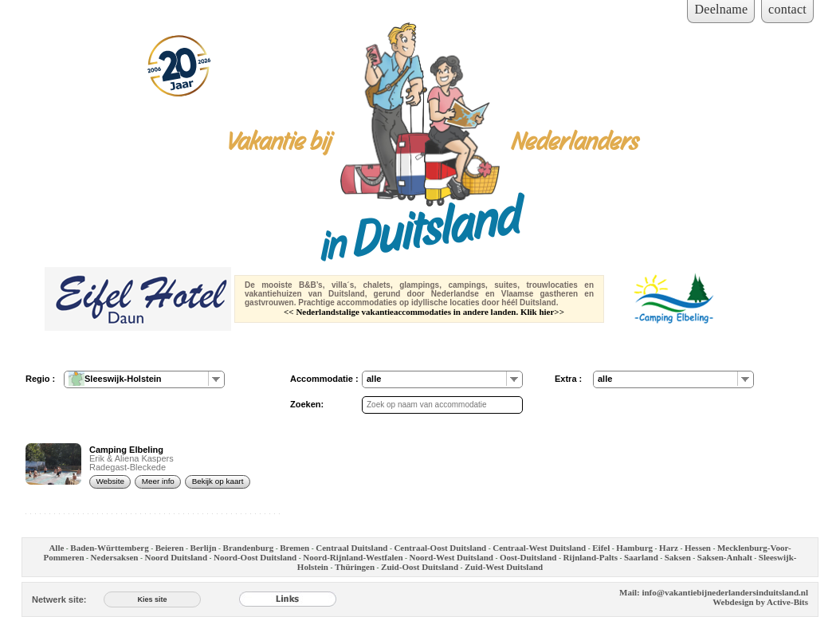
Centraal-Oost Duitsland (440, 548)
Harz (669, 548)
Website (110, 481)
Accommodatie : (324, 379)
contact (787, 9)
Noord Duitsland (176, 557)
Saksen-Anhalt (725, 557)
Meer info (158, 481)
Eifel (601, 548)
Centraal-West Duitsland (539, 548)
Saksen (678, 557)
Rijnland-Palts (590, 557)
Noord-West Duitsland (451, 557)
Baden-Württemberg (109, 548)
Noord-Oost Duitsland (255, 557)
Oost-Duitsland (528, 557)
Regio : (40, 379)
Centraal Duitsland (351, 548)
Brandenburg (249, 548)
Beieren (170, 548)
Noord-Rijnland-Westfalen (353, 557)
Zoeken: (307, 404)
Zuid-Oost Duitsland (420, 567)
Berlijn (204, 548)
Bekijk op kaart (218, 481)
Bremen (294, 548)
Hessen (698, 548)
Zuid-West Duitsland (504, 567)
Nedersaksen (115, 557)
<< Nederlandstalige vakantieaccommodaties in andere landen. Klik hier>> (424, 312)
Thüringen (355, 567)
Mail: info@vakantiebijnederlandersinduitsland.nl (714, 592)
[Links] (288, 599)
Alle (56, 548)
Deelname (721, 9)
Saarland (641, 557)
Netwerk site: (59, 599)
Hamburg (634, 548)
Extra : (568, 379)
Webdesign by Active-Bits (760, 602)
